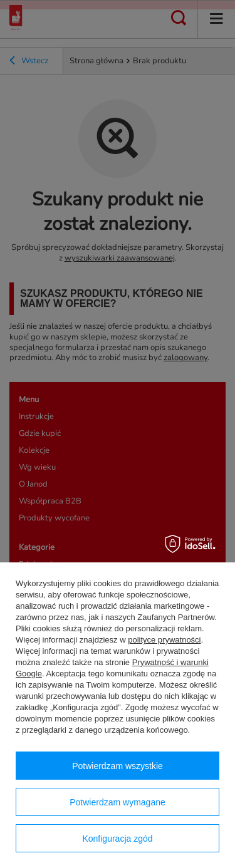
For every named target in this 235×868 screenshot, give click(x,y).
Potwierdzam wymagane (118, 802)
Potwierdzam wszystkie (118, 766)
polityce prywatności (164, 640)
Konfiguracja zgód (117, 839)
